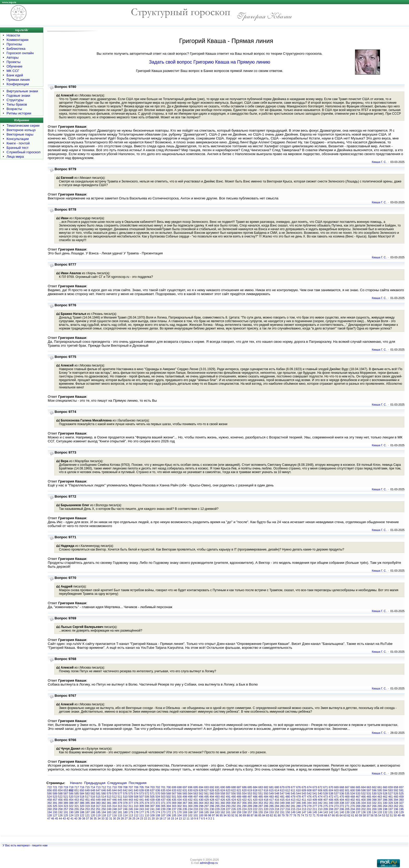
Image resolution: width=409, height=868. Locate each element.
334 (364, 803)
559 (217, 793)
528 (385, 793)
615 (272, 790)
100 (201, 815)
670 (331, 787)
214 (299, 809)
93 (229, 815)
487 (250, 797)
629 (196, 790)
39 (80, 818)
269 (358, 806)
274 (331, 806)
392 (50, 803)
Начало (76, 783)
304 (169, 806)
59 (360, 815)
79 (283, 815)
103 (185, 815)
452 (82, 800)
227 (228, 809)
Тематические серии (23, 126)
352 (266, 803)
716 (82, 787)
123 (77, 815)
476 (309, 797)
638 (147, 790)
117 (109, 815)
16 (169, 818)
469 (347, 797)
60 (357, 815)
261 (401, 806)
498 (190, 797)
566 (179, 793)
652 (71, 790)
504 (158, 797)
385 (87, 803)
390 (61, 803)
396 (385, 800)
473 (326, 797)
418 (266, 800)
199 (380, 809)
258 (61, 809)
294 (223, 806)
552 (255, 793)
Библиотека (16, 49)
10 (192, 818)
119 (98, 815)
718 (71, 787)
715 (87, 787)
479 (293, 797)
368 (179, 803)
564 (190, 793)
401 (358, 800)
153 (272, 812)
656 (50, 790)
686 (244, 787)
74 (302, 815)
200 (374, 809)
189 (77, 812)
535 (347, 793)
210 (320, 809)
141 (336, 812)
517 (87, 797)
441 (142, 800)
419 (261, 800)
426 (223, 800)
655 (55, 790)
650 (82, 790)
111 (142, 815)
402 (353, 800)
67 (329, 815)
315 (109, 806)
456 (61, 800)
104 (179, 815)
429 (207, 800)
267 (369, 806)
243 (142, 809)
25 (134, 818)
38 (83, 818)
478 (299, 797)
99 (206, 815)
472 (331, 797)
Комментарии (17, 40)
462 (385, 797)
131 (390, 812)
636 (158, 790)
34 (99, 818)
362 (212, 803)
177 (142, 812)
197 (390, 809)
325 (55, 806)
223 (250, 809)
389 (66, 803)
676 (299, 787)
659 (390, 787)
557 (228, 793)
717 (77, 787)
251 (98, 809)
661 (380, 787)
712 (104, 787)
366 (190, 803)
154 (266, 812)
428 (212, 800)
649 (87, 790)
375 (142, 803)
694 (201, 787)
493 (217, 797)
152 (277, 812)
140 (342, 812)
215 (293, 809)
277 (315, 806)
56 (372, 815)
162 (223, 812)
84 (264, 815)
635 (163, 790)
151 (282, 812)
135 (369, 812)
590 (50, 793)
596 (374, 790)
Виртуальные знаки (22, 91)
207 (336, 809)
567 (174, 793)
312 (125, 806)
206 (342, 809)
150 (288, 812)
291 (239, 806)
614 (277, 790)
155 (261, 812)
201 (369, 809)
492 (223, 797)
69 (322, 815)
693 (207, 787)
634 (169, 790)
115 (120, 815)
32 (107, 818)
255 (77, 809)
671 (326, 787)
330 (385, 803)
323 (66, 806)
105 (174, 815)
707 (131, 787)
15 (173, 818)
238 (169, 809)
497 (196, 797)
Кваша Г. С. (379, 162)
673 (315, 787)
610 (299, 790)
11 (188, 818)
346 (299, 803)
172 (169, 812)
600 (353, 790)
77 (291, 815)
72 (310, 815)
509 (131, 797)
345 (304, 803)
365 (196, 803)
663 (369, 787)
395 (390, 800)
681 (272, 787)
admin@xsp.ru (209, 863)
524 (50, 797)
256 (71, 809)
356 (244, 803)
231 (207, 809)
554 (244, 793)
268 (364, 806)
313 (120, 806)
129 (401, 812)
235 (185, 809)
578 (115, 793)
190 (71, 812)
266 (374, 806)
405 (336, 800)
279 (304, 806)
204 (353, 809)
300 (190, 806)
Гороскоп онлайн (20, 53)
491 (228, 797)
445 (120, 800)
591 (401, 790)
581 (98, 793)
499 (185, 797)
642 (125, 790)
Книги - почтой (18, 143)
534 (353, 793)
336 (353, 803)
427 (217, 800)
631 (185, 790)
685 (250, 787)
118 (104, 815)
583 (87, 793)
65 (337, 815)
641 (131, 790)
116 (115, 815)
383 (98, 803)
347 (293, 803)
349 (282, 803)
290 (244, 806)
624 (223, 790)
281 (293, 806)
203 (358, 809)
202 (364, 809)
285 (272, 806)
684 (255, 787)
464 (374, 797)
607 (315, 790)
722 (50, 787)
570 (158, 793)
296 (212, 806)
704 (147, 787)
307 (152, 806)
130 (396, 812)
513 (109, 797)
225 (239, 809)
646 (104, 790)
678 (288, 787)
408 (320, 800)
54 (380, 815)
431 (196, 800)
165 (207, 812)
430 (201, 800)
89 (244, 815)
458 (50, 800)
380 (115, 803)
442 (136, 800)
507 (142, 797)
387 (77, 803)
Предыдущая (95, 783)
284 (277, 806)
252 (93, 809)
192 (61, 812)
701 (163, 787)
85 (260, 815)
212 (309, 809)
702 (158, 787)
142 (331, 812)
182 (115, 812)
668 (342, 787)
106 (169, 815)
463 (380, 797)
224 (244, 809)
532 (364, 793)
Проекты (13, 62)
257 (66, 809)
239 (163, 809)
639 (142, 790)
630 (190, 790)
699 (174, 787)
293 (228, 806)
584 (82, 793)
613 (282, 790)
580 (104, 793)
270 (353, 806)
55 (376, 815)
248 (115, 809)
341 (326, 803)
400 (364, 800)
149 (293, 812)
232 (201, 809)
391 (55, 803)
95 (221, 815)
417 (272, 800)
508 (136, 797)
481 (282, 797)
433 (185, 800)
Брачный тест (17, 148)
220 (266, 809)
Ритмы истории (19, 113)
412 (299, 800)
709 (120, 787)
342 (320, 803)
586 (71, 793)
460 (396, 797)
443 (131, 800)
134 (374, 812)
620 (244, 790)
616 (266, 790)
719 (66, 787)
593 (390, 790)
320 (82, 806)
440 (147, 800)
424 (234, 800)
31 (111, 818)
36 (91, 818)
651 (77, 790)
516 (93, 797)
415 (282, 800)
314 (115, 806)
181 (120, 812)
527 (390, 793)
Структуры (15, 100)
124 (71, 815)
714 (93, 787)
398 (374, 800)
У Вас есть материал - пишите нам (25, 845)
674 (309, 787)
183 (109, 812)
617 (261, 790)
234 (190, 809)
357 (239, 803)
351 (272, 803)
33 (103, 818)
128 (50, 815)
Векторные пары (20, 134)
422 (244, 800)
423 (239, 800)
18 (161, 818)
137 (358, 812)
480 (288, 797)
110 (147, 815)
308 (147, 806)
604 (331, 790)
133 (380, 812)
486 (255, 797)
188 (82, 812)
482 (277, 797)
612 (288, 790)
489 (239, 797)
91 (237, 815)
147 (304, 812)
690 (223, 787)
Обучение (14, 66)
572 (147, 793)
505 (152, 797)
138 (353, 812)
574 (136, 793)
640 (136, 790)
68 (326, 815)
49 (399, 815)
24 (138, 818)
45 (57, 818)
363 (207, 803)
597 (369, 790)
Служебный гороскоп (23, 152)
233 (196, 809)
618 (255, 790)
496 (201, 797)
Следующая (117, 783)
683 (261, 787)
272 (342, 806)
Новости (13, 35)
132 (385, 812)
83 (268, 815)
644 (115, 790)
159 (239, 812)
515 (98, 797)
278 (309, 806)
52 (388, 815)
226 (234, 809)
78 (287, 815)
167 (196, 812)
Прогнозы (14, 44)
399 (369, 800)
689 (228, 787)
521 (66, 797)
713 (98, 787)
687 (239, 787)
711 (109, 787)
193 (55, 812)
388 (71, 803)
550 (266, 793)
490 (234, 797)
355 (250, 803)
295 (217, 806)
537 (336, 793)
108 (158, 815)
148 (299, 812)
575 (131, 793)
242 (147, 809)
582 (93, 793)
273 (336, 806)
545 (293, 793)
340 (331, 803)
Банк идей (15, 75)
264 (385, 806)
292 (234, 806)
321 (77, 806)
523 (55, 797)
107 (163, 815)
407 (326, 800)
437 (163, 800)
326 (50, 806)
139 (347, 812)
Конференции (18, 84)
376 (136, 803)
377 (131, 803)
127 (55, 815)
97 (213, 815)
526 (396, 793)
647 (98, 790)
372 (158, 803)
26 (130, 818)
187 (87, 812)
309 (142, 806)
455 (66, 800)
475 (315, 797)
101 (196, 815)
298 (201, 806)
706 (136, 787)
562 (201, 793)
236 (179, 809)
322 (71, 806)
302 (179, 806)
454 (71, 800)
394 (396, 800)
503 (163, 797)
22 (146, 818)
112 (136, 815)
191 (66, 812)
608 (309, 790)
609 (304, 790)
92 (233, 815)
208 (331, 809)
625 (217, 790)
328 (396, 803)
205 (347, 809)
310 (136, 806)
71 (314, 815)
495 (207, 797)
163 (217, 812)
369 (174, 803)
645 (109, 790)
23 (142, 818)
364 (201, 803)
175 (152, 812)
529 (380, 793)
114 (125, 815)
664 (364, 787)
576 (125, 793)
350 (277, 803)
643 (120, 790)
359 (228, 803)
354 (255, 803)
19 (157, 818)
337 (347, 803)
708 (125, 787)
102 (190, 815)
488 (244, 797)
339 (336, 803)
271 (347, 806)
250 (104, 809)
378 (125, 803)
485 (261, 797)
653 (66, 790)
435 (174, 800)
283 (282, 806)
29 (118, 818)
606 (320, 790)
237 (174, 809)
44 (60, 818)
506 (147, 797)
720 (61, 787)
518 (82, 797)
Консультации (18, 139)
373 (152, 803)
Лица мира (15, 157)
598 (364, 790)
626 (212, 790)
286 (266, 806)
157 (250, 812)
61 (353, 815)
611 (293, 790)
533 (358, 793)
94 (225, 815)
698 (179, 787)
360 (223, 803)
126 (61, 815)
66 (333, 815)
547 (282, 793)
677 (293, 787)
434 (179, 800)
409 (315, 800)
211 (315, 809)
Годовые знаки (18, 96)
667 (347, 787)
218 (277, 809)
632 (179, 790)
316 (104, 806)
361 (217, 803)
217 (282, 809)
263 (390, 806)
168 (190, 812)
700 (169, 787)
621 (239, 790)
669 (336, 787)
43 (64, 818)
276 (320, 806)
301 (185, 806)
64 (341, 815)
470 (342, 797)
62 (349, 815)
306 (158, 806)
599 (358, 790)
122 (82, 815)
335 (358, 803)
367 (185, 803)
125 (66, 815)
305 (163, 806)
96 (217, 815)
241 (152, 809)
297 (207, 806)
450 (93, 800)
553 (250, 793)
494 (212, 797)
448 (104, 800)
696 (190, 787)
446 (115, 800)
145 (315, 812)
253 (87, 809)
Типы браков (17, 104)
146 (309, 812)
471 (336, 797)
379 (120, 803)
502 (169, 797)
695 (196, 787)
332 (374, 803)
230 (212, 809)
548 (277, 793)
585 (77, 793)
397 (380, 800)
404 (342, 800)
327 (401, 803)
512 (115, 797)
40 (76, 818)
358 (234, 803)
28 (122, 818)
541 (315, 793)
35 (95, 818)
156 (255, 812)
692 (212, 787)
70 (318, 815)
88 (248, 815)
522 (61, 797)
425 (228, 800)
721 (55, 787)
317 (98, 806)
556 (234, 793)
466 (364, 797)
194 (50, 812)
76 (295, 815)
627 (207, 790)
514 (104, 797)
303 (174, 806)
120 (93, 815)
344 (309, 803)
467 (358, 797)
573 (142, 793)
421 (250, 800)
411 (304, 800)
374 (147, 803)
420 (255, 800)
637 (152, 790)
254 (82, 809)
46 (53, 818)
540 (320, 793)
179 (131, 812)
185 (98, 812)
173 (163, 812)
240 (158, 809)
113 (131, 815)
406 (331, 800)
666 (353, 787)
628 (201, 790)
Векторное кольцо (21, 130)
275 (326, 806)
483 (272, 797)
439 (152, 800)
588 (61, 793)
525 (401, 793)
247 (120, 809)
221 (261, 809)
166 (201, 812)
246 (125, 809)
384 (93, 803)
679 (282, 787)
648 (93, 790)
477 (304, 797)
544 (299, 793)
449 (98, 800)
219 (272, 809)
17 (165, 818)
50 (395, 815)
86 (256, 815)
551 (261, 793)
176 (147, 812)
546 (288, 793)
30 (115, 818)
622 (234, 790)
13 (180, 818)
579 (109, 793)
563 (196, 793)
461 (390, 797)
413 (293, 800)
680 (277, 787)
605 (326, 790)
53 (384, 815)
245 (131, 809)
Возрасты (14, 109)
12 (184, 818)
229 (217, 809)
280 (299, 806)
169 (185, 812)
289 (250, 806)
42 (68, 818)
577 (120, 793)
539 (326, 793)
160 (234, 812)
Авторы (13, 57)
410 (309, 800)
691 (217, 787)
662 (374, 787)
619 (250, 790)
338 (342, 803)
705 (142, 787)
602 (342, 790)
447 (109, 800)
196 (396, 809)
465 (369, 797)
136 (364, 812)
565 (185, 793)
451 (87, 800)
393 (401, 800)
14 (176, 818)
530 (374, 793)
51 (392, 815)
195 (401, 809)
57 (368, 815)
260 (50, 809)
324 (61, 806)
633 (174, 790)
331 (380, 803)
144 (320, 812)
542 (309, 793)
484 (266, 797)
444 (125, 800)
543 (304, 793)
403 (347, 800)
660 (385, 787)
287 (261, 806)
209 (326, 809)
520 (71, 797)
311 (131, 806)
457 (55, 800)
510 (125, 797)
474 (320, 797)
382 (104, 803)
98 (210, 815)
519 (77, 797)
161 (228, 812)
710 (115, 787)
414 (288, 800)
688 (234, 787)
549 (272, 793)
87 (252, 815)
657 (401, 787)
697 (185, 787)
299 (196, 806)
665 (358, 787)
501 (174, 797)
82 (272, 815)
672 (320, 787)
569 (163, 793)
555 (239, 793)
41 (72, 818)
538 (331, 793)
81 (275, 815)
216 (288, 809)
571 (152, 793)
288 (255, 806)
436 (169, 800)
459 (401, 797)
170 (179, 812)
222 (255, 809)
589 (55, 793)
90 (240, 815)
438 (158, 800)
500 (179, 797)
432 (190, 800)
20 (153, 818)
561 (207, 793)
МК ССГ (13, 71)
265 (380, 806)
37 (87, 818)
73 (306, 815)
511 (120, 797)
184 (104, 812)
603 (336, 790)
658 (396, 787)
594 (385, 790)
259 (55, 809)
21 (149, 818)
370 (169, 803)
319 (87, 806)
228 (223, 809)
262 (396, 806)
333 (369, 803)
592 (396, 790)
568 (169, 793)
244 (136, 809)
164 (212, 812)
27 (126, 818)
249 (109, 809)
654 (61, 790)
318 (93, 806)
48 (403, 815)
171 (174, 812)
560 (212, 793)
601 (347, 790)
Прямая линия (18, 80)
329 (390, 803)
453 (77, 800)
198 (385, 809)
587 (66, 793)
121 (87, 815)
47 (49, 818)
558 (223, 793)
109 (152, 815)
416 (277, 800)
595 (380, 790)
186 (93, 812)
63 (345, 815)
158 (244, 812)
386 (82, 803)
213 (304, 809)
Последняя (137, 783)
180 (125, 812)
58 (364, 815)
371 (163, 803)
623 (228, 790)
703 (152, 787)
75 (299, 815)
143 (326, 812)
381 (109, 803)
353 (261, 803)
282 (288, 806)
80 (279, 815)
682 (266, 787)
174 (158, 812)
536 (342, 793)
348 (288, 803)
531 (369, 793)
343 (315, 803)
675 (304, 787)
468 (353, 797)
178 (136, 812)
